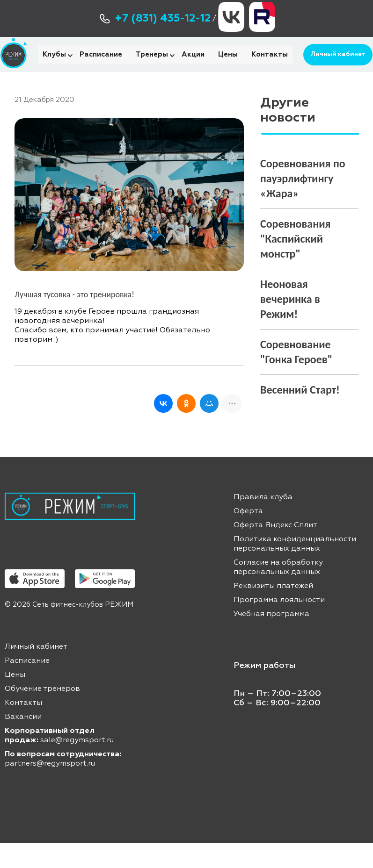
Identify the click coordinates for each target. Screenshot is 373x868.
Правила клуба (263, 523)
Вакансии (23, 742)
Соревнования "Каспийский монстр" (296, 264)
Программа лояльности (279, 625)
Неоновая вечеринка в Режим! (290, 324)
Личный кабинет (334, 67)
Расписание (101, 67)
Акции (193, 67)
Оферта (248, 537)
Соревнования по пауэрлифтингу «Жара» (303, 204)
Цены (228, 67)
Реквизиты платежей (273, 611)
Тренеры (152, 67)
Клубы (54, 67)
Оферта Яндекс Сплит (275, 551)
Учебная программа (271, 639)
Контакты (270, 67)
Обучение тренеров (42, 714)
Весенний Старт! (300, 415)
